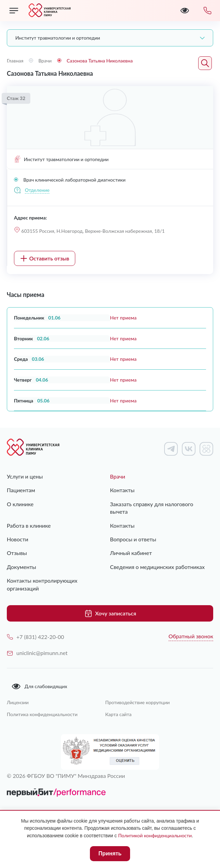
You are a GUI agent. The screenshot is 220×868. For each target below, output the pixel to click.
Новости (18, 539)
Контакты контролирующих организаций (42, 584)
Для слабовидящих (39, 686)
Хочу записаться (110, 613)
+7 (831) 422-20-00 (35, 637)
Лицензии (18, 702)
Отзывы (17, 553)
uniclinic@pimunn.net (37, 653)
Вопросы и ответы (133, 539)
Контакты (122, 490)
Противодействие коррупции (137, 702)
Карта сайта (118, 714)
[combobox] (110, 38)
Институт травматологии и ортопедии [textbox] (58, 38)
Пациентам (21, 490)
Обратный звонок (191, 636)
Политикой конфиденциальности (155, 835)
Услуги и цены (25, 476)
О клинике (20, 504)
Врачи (118, 476)
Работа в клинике (29, 525)
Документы (21, 567)
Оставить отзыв (45, 258)
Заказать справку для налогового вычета (152, 508)
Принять (110, 853)
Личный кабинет (131, 553)
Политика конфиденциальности (42, 714)
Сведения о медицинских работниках (157, 567)
